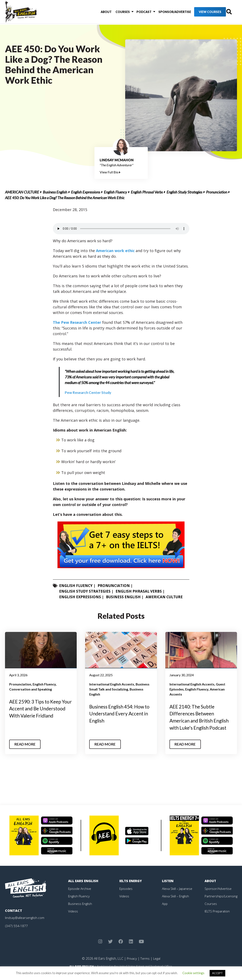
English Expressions (86, 192)
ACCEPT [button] (217, 973)
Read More (26, 751)
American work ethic (115, 251)
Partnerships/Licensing (222, 903)
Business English (55, 192)
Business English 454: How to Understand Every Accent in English (121, 714)
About (101, 12)
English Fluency (115, 192)
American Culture (22, 192)
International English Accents (112, 684)
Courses (116, 12)
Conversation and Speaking (31, 689)
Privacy (131, 966)
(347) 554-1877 (16, 933)
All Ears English (84, 888)
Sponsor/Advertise (165, 12)
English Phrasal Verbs (147, 192)
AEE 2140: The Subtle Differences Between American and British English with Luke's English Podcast (199, 721)
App (165, 911)
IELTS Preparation (218, 918)
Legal (157, 966)
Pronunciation (217, 192)
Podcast (136, 12)
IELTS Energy (131, 888)
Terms (145, 966)
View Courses (201, 12)
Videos (73, 918)
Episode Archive (80, 895)
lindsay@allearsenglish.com (25, 925)
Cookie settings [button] (193, 973)
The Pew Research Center (78, 322)
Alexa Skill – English (176, 903)
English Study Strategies (184, 192)
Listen (168, 888)
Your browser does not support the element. (121, 229)
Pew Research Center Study (88, 392)
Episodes (126, 895)
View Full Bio (110, 172)
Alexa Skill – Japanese (178, 895)
